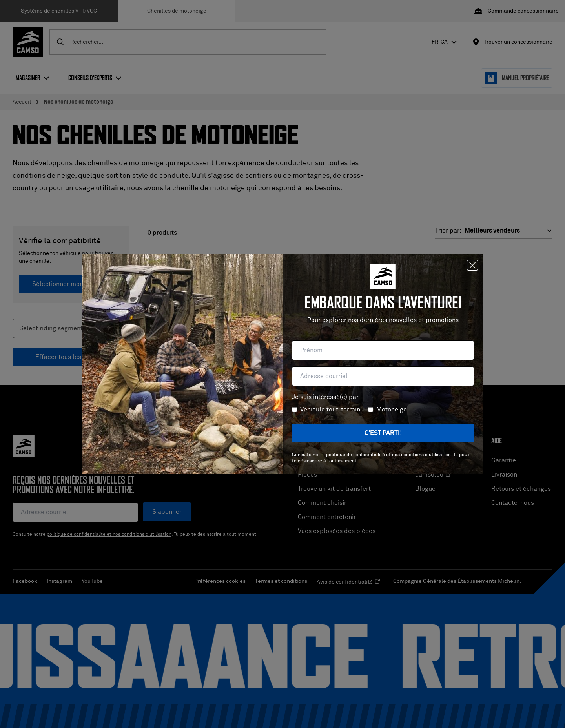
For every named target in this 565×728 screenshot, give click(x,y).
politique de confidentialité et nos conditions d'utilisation (388, 455)
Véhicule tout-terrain (330, 409)
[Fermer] (472, 265)
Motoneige (392, 409)
